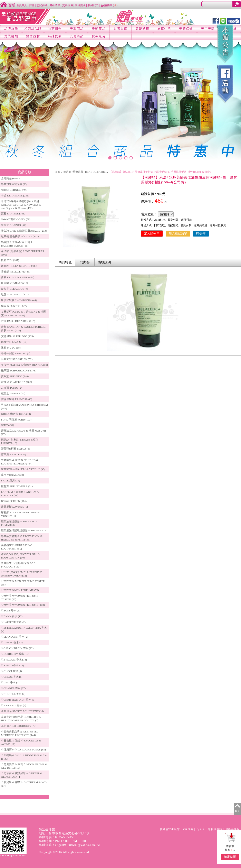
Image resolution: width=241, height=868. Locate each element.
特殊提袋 (55, 36)
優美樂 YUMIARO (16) (15, 283)
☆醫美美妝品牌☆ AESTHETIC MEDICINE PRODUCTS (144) (19, 733)
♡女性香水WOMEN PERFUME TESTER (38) (20, 598)
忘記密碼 (42, 5)
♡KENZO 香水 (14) (12, 665)
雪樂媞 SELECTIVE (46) (16, 272)
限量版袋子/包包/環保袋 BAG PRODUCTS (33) (18, 565)
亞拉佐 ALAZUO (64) (14, 225)
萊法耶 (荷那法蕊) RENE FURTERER (85, 172)
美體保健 (186, 29)
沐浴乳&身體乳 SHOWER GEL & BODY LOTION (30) (20, 556)
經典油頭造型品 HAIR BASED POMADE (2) (19, 523)
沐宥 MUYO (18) (11, 348)
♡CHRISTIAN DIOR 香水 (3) (18, 700)
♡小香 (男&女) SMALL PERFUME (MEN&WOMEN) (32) (21, 574)
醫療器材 (33, 36)
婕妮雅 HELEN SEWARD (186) (19, 266)
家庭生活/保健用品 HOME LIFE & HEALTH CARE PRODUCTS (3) (21, 719)
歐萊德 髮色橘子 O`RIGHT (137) (20, 236)
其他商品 (77, 36)
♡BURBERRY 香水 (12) (15, 654)
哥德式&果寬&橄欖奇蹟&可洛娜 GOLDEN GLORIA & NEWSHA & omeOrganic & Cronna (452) (21, 205)
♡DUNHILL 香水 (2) (13, 694)
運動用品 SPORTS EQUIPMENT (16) (22, 711)
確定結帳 (230, 857)
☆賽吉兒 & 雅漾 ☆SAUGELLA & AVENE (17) (21, 742)
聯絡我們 (93, 5)
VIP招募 (188, 829)
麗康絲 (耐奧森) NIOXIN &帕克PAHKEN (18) (20, 441)
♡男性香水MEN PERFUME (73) (20, 590)
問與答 (85, 262)
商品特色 (65, 262)
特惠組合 (55, 29)
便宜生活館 (47, 829)
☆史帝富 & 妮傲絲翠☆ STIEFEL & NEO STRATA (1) (22, 775)
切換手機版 (232, 829)
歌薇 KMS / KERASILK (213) (18, 321)
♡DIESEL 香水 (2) (12, 642)
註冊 (32, 5)
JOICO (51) (7, 425)
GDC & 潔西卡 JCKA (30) (16, 414)
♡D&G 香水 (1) (10, 682)
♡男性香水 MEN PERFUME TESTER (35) (23, 583)
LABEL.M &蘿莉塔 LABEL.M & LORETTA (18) (20, 494)
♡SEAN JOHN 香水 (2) (15, 637)
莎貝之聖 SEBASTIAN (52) (17, 359)
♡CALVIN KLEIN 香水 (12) (17, 648)
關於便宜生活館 (170, 829)
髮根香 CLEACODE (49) (15, 289)
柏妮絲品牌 (33, 29)
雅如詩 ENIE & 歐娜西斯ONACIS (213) (24, 231)
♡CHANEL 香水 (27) (13, 688)
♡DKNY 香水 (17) (12, 616)
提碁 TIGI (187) (10, 260)
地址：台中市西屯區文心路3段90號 (64, 833)
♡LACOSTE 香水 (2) (13, 622)
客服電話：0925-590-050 (57, 837)
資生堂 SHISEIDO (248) (15, 376)
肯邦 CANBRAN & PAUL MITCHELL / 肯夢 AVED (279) (24, 329)
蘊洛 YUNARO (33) (12, 475)
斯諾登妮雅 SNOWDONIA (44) (19, 300)
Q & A (201, 829)
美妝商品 (77, 29)
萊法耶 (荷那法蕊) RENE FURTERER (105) (23, 253)
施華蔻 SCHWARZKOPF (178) (19, 371)
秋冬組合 (99, 36)
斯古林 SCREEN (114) (14, 501)
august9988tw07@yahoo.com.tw (78, 845)
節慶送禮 (142, 29)
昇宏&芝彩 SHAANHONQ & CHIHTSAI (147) (24, 407)
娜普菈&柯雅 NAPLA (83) (16, 449)
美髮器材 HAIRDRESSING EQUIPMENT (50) (17, 547)
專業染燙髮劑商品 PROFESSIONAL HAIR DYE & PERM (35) (22, 538)
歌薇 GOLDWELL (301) (15, 294)
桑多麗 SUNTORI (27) (14, 306)
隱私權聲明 (215, 829)
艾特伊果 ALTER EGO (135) (17, 336)
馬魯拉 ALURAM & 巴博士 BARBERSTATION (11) (17, 244)
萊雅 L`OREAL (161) (13, 214)
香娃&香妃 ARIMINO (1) (16, 353)
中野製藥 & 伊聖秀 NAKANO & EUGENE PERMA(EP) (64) (20, 462)
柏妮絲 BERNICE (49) (14, 190)
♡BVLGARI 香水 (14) (14, 660)
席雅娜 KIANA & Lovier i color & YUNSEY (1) (20, 514)
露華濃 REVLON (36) (13, 454)
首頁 (58, 172)
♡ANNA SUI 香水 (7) (14, 705)
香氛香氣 (120, 29)
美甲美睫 (208, 29)
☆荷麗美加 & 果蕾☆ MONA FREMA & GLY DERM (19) (24, 766)
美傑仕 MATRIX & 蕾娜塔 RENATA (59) (24, 365)
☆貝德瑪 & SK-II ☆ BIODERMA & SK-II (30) (24, 757)
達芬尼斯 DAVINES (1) (14, 507)
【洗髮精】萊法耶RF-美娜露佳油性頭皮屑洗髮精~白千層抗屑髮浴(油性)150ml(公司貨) (160, 172)
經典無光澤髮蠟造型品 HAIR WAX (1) (23, 530)
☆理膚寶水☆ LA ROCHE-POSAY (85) (23, 750)
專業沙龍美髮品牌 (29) (14, 184)
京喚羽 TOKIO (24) (12, 388)
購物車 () (109, 5)
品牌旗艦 (11, 29)
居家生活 (164, 29)
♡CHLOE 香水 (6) (12, 677)
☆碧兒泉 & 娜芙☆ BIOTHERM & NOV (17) (24, 784)
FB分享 (201, 233)
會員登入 (22, 5)
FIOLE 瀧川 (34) (11, 481)
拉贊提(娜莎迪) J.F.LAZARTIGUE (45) (23, 469)
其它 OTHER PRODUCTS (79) (19, 726)
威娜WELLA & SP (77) (14, 342)
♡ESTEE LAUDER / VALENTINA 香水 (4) (24, 629)
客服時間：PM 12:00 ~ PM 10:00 (62, 841)
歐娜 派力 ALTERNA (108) (16, 382)
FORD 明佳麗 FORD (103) (16, 420)
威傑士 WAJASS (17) (13, 393)
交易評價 (68, 5)
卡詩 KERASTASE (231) (15, 196)
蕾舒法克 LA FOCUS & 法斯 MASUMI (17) (23, 432)
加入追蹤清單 (178, 233)
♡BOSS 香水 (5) (11, 611)
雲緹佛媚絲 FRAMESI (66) (17, 399)
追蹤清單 (55, 5)
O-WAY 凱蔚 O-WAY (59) (16, 219)
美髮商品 (99, 29)
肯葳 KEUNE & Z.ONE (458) (18, 277)
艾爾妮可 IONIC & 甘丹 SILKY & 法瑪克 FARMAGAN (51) (24, 313)
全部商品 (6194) (10, 178)
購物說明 (80, 5)
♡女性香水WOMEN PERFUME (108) (23, 605)
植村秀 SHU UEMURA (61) (17, 486)
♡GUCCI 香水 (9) (11, 671)
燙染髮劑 (11, 36)
